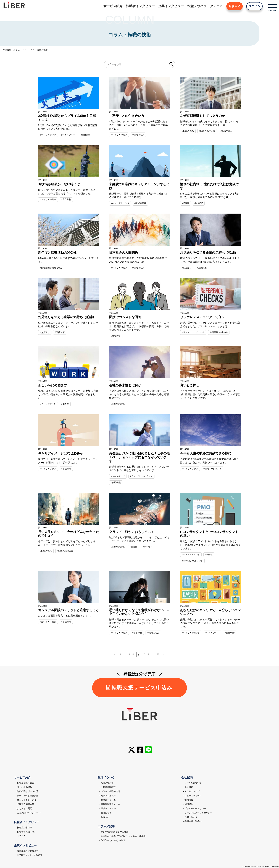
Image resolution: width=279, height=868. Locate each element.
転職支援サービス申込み (139, 688)
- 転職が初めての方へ (26, 783)
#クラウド (148, 547)
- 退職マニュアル (108, 809)
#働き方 (65, 404)
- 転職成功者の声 (24, 828)
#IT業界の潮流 (118, 404)
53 (158, 655)
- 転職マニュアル (108, 796)
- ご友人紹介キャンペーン (28, 813)
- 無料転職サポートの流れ (28, 792)
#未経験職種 (140, 203)
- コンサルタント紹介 (26, 800)
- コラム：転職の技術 (110, 792)
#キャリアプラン (48, 404)
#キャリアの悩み (119, 135)
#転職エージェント (213, 469)
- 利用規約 (188, 805)
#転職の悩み (138, 135)
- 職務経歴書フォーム (110, 805)
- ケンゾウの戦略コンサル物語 (114, 832)
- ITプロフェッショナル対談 (29, 855)
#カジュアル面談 (48, 622)
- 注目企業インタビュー (27, 851)
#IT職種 (185, 203)
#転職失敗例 (226, 131)
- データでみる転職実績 (27, 796)
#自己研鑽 (116, 483)
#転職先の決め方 (207, 131)
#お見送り (187, 268)
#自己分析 (66, 199)
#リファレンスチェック (193, 332)
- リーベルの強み (24, 787)
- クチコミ (21, 836)
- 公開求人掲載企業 (25, 805)
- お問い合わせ (190, 817)
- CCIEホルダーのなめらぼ (112, 841)
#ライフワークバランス (142, 476)
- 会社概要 (188, 787)
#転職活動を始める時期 (51, 268)
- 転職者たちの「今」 (26, 832)
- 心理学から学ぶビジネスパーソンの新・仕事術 (123, 836)
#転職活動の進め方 (219, 332)
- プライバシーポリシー (194, 809)
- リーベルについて (192, 783)
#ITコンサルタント (191, 555)
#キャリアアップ (48, 135)
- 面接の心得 (105, 813)
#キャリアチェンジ (120, 203)
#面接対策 (85, 135)
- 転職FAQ (104, 817)
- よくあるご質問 (24, 809)
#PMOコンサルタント (192, 561)
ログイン (254, 6)
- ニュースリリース (192, 796)
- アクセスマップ (191, 792)
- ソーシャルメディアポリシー (198, 813)
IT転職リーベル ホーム (14, 50)
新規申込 (234, 6)
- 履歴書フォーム (108, 800)
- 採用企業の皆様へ (192, 822)
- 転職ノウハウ (106, 783)
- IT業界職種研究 (107, 787)
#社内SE (199, 203)
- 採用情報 (188, 800)
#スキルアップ (68, 135)
